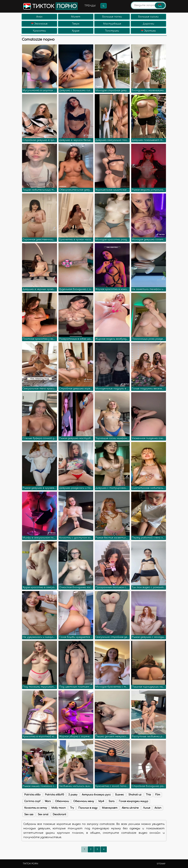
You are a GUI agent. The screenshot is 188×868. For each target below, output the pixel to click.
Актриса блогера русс (96, 795)
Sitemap (161, 864)
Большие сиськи (148, 17)
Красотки (39, 31)
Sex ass (29, 814)
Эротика (148, 31)
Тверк (76, 24)
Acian (158, 808)
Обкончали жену (84, 801)
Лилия (147, 808)
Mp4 (101, 801)
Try (72, 808)
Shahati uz (135, 795)
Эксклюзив (39, 24)
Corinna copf (32, 801)
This (148, 795)
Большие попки (112, 17)
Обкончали (62, 801)
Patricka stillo (32, 795)
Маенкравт (110, 808)
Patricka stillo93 (54, 795)
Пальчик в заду (88, 808)
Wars (48, 801)
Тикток (50, 6)
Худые (76, 31)
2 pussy (73, 795)
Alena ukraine (130, 808)
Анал (39, 17)
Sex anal (43, 814)
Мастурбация (112, 24)
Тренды (90, 6)
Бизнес (120, 795)
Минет (76, 17)
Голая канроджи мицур (134, 801)
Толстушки (112, 31)
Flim (158, 795)
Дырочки (148, 24)
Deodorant (59, 814)
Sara (111, 801)
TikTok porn (30, 864)
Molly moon (59, 808)
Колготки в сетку (36, 808)
